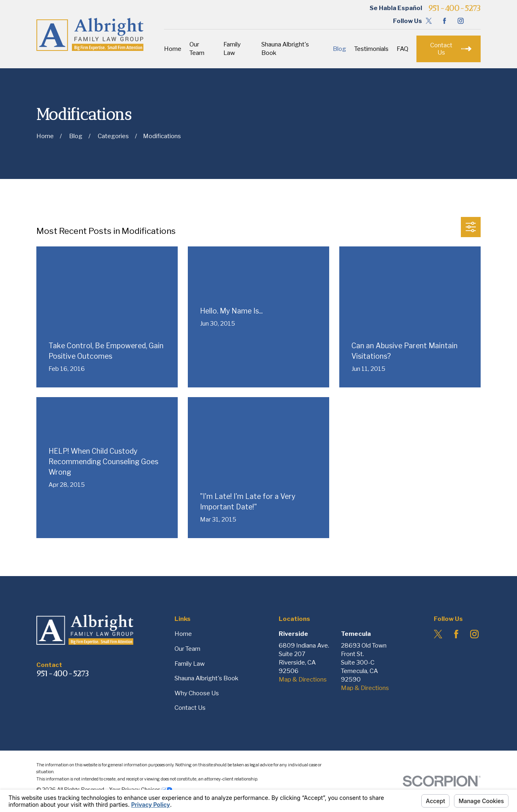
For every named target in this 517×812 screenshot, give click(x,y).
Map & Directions (303, 679)
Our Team (187, 649)
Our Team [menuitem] (197, 49)
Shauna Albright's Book (206, 678)
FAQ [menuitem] (402, 49)
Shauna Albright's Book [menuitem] (285, 49)
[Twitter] (429, 21)
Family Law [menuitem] (232, 49)
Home (183, 634)
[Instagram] (461, 21)
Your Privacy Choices (141, 790)
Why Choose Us (197, 693)
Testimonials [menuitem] (371, 49)
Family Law (190, 664)
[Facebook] (444, 21)
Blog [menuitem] (339, 49)
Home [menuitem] (173, 49)
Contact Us (190, 708)
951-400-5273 (454, 8)
